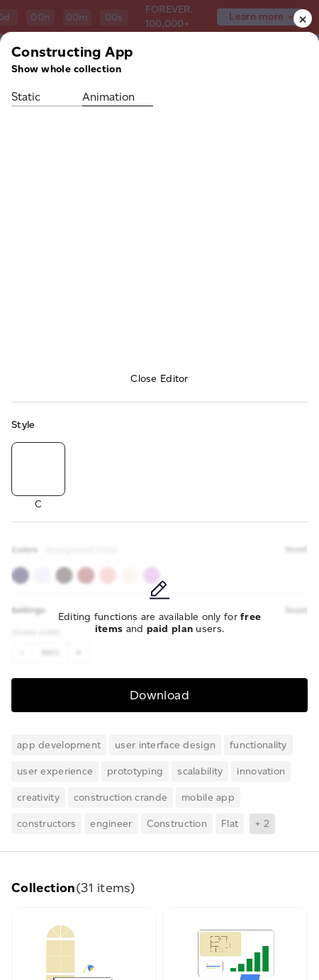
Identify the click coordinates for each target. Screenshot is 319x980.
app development (59, 745)
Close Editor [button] (159, 379)
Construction (177, 824)
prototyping (135, 771)
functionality (258, 745)
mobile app (208, 798)
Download (159, 695)
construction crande (121, 798)
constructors (46, 824)
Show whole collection (66, 69)
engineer (111, 824)
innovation (261, 771)
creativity (38, 798)
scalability (200, 771)
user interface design (165, 745)
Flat (230, 824)
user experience (55, 771)
